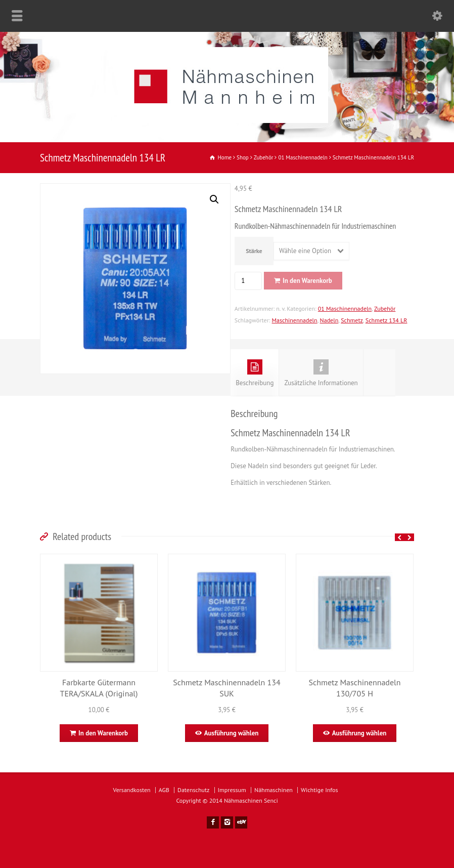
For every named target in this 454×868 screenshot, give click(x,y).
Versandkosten (132, 790)
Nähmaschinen (274, 790)
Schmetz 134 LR (387, 320)
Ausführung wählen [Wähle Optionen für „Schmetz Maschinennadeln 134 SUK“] (232, 733)
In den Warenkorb (307, 281)
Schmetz (352, 320)
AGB (164, 790)
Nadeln (329, 320)
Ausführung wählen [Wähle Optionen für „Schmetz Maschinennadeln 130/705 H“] (359, 733)
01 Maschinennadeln (345, 308)
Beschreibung (255, 373)
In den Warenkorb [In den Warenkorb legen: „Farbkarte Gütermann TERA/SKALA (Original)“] (103, 733)
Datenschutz (193, 790)
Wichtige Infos (319, 790)
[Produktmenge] (247, 281)
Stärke (254, 251)
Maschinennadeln (295, 320)
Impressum (232, 790)
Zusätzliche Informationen (321, 373)
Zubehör (385, 308)
